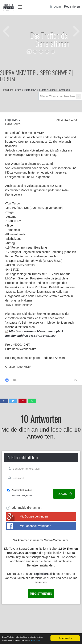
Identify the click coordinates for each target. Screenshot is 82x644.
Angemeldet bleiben (22, 490)
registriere (41, 574)
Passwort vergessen (22, 495)
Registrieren (72, 7)
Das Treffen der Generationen (50, 39)
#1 (76, 380)
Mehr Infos (35, 641)
